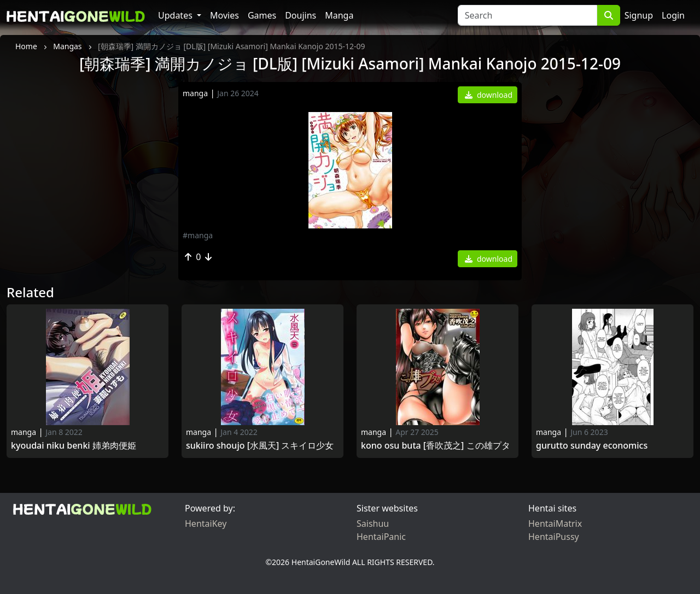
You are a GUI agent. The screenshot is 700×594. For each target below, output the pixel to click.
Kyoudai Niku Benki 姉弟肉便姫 (74, 446)
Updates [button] (176, 15)
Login (673, 15)
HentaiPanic (381, 537)
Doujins (301, 15)
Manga (339, 15)
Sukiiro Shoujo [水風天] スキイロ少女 (260, 446)
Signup (639, 15)
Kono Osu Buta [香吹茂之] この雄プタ (436, 446)
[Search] (527, 15)
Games (262, 15)
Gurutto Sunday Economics (592, 446)
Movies (224, 15)
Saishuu (373, 524)
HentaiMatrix (555, 524)
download (489, 95)
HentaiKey (206, 524)
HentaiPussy (554, 537)
